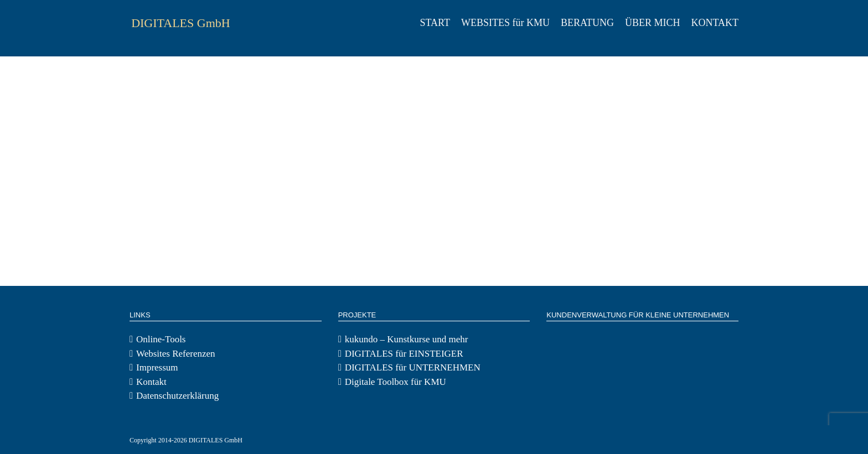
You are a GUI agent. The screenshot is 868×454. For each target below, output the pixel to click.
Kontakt (151, 382)
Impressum (157, 367)
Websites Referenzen (176, 354)
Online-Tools (161, 339)
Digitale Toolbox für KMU (396, 382)
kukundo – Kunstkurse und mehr (407, 339)
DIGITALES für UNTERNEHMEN (413, 367)
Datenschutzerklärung (177, 396)
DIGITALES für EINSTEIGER (404, 354)
